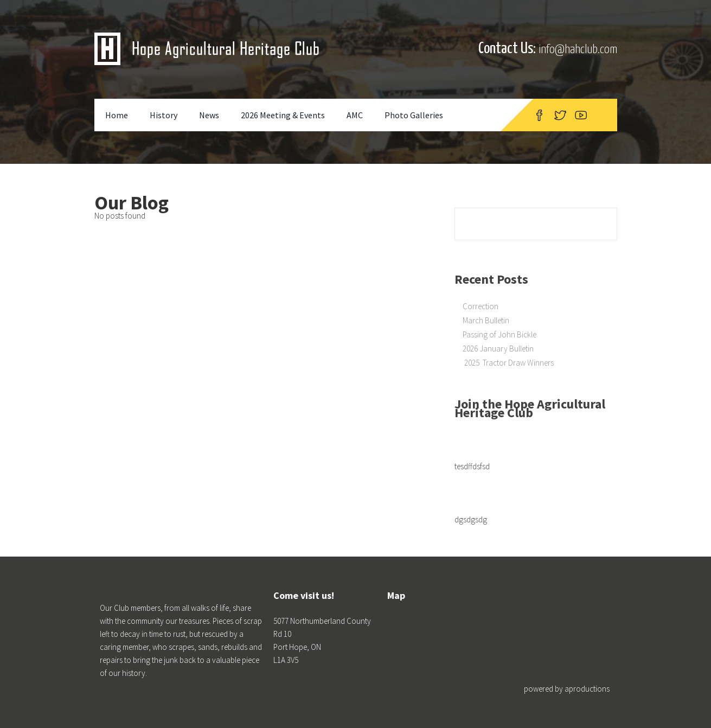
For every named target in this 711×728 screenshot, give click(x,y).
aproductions (587, 689)
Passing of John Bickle (499, 334)
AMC (355, 115)
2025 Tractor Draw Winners (508, 363)
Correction (481, 306)
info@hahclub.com (578, 50)
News (209, 115)
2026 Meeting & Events (283, 115)
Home (117, 115)
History (164, 115)
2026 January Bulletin (498, 349)
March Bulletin (486, 320)
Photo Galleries (414, 115)
